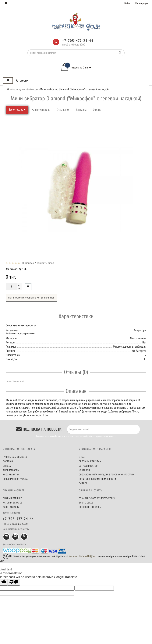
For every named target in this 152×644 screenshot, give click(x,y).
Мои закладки (11, 507)
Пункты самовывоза (15, 457)
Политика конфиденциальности (97, 479)
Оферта (83, 483)
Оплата (97, 110)
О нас (82, 457)
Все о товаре (17, 110)
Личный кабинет (12, 498)
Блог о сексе (86, 503)
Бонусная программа (15, 479)
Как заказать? (11, 475)
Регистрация (142, 3)
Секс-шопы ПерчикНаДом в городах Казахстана (107, 475)
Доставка (81, 110)
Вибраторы (32, 89)
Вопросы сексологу (90, 507)
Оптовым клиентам (90, 461)
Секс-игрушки (18, 89)
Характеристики (41, 110)
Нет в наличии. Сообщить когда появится (31, 298)
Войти (127, 3)
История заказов (13, 503)
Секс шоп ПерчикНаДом (81, 556)
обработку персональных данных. (101, 436)
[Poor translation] (14, 582)
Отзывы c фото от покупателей (97, 498)
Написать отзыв (45, 263)
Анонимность (11, 470)
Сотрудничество (88, 466)
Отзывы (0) (63, 110)
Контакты (84, 470)
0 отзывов (27, 263)
